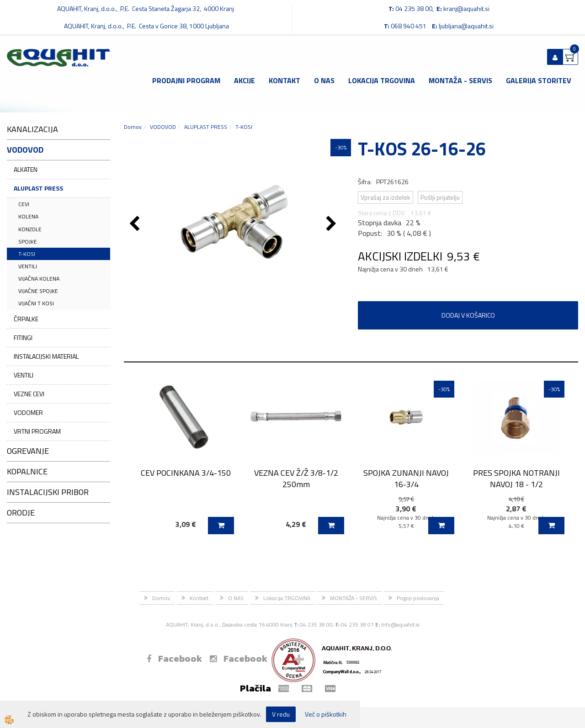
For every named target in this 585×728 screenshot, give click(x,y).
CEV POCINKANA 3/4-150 (186, 473)
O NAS (324, 80)
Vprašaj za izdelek (386, 197)
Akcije (245, 80)
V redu (281, 714)
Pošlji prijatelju (440, 197)
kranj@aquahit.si (466, 8)
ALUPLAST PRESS (38, 188)
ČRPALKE (26, 319)
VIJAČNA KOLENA (39, 279)
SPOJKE (28, 242)
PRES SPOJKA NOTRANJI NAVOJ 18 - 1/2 (516, 478)
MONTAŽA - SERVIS (460, 80)
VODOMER (28, 412)
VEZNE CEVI (29, 394)
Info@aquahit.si (400, 624)
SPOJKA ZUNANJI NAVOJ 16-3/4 (406, 478)
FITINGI (23, 337)
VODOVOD (163, 127)
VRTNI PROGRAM (37, 431)
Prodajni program (186, 80)
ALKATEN (26, 169)
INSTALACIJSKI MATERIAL (46, 356)
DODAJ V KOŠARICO (468, 315)
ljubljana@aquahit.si (466, 26)
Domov (133, 127)
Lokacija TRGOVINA (382, 80)
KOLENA (28, 216)
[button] (332, 224)
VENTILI (28, 266)
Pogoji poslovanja (418, 598)
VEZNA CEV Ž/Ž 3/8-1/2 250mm (296, 478)
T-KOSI (27, 254)
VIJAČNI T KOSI (36, 303)
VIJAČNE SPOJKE (38, 291)
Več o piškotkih (326, 714)
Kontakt (285, 80)
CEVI (24, 204)
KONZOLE (30, 229)
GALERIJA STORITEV (539, 80)
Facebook (174, 659)
